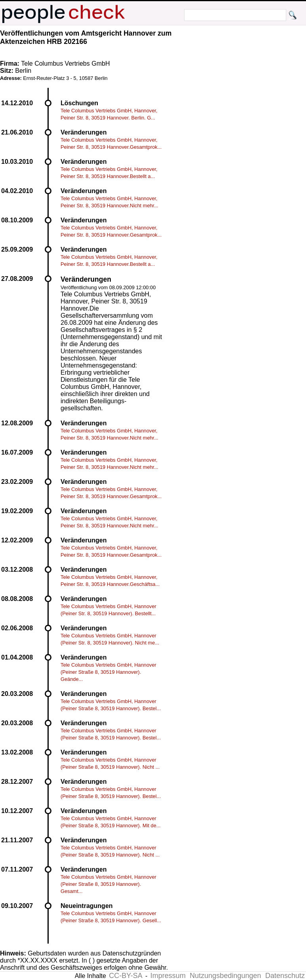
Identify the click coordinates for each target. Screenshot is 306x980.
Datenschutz (285, 976)
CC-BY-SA (125, 976)
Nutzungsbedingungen (225, 976)
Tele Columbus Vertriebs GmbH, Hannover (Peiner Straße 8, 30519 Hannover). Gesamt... (108, 884)
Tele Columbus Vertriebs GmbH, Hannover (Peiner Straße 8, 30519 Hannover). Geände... (108, 672)
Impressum (168, 976)
